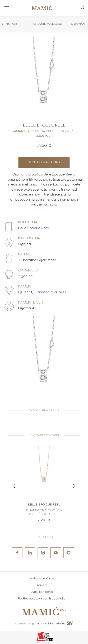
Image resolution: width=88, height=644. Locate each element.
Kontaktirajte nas (44, 162)
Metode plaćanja (42, 579)
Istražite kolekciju (47, 24)
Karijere (42, 585)
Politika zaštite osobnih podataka (42, 599)
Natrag (9, 24)
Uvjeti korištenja (42, 592)
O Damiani (78, 24)
